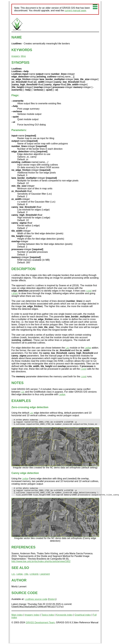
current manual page (75, 11)
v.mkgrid (34, 577)
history (52, 602)
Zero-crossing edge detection (30, 407)
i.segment (45, 577)
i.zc (67, 348)
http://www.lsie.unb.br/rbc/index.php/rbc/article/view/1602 (41, 564)
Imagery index (32, 618)
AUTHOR (19, 583)
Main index (17, 618)
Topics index (48, 618)
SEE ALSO (20, 571)
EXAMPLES (21, 401)
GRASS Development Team (40, 626)
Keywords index (64, 618)
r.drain (15, 293)
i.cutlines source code (36, 602)
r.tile (26, 577)
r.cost (89, 291)
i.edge (88, 348)
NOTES (18, 383)
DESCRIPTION (23, 269)
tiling (23, 56)
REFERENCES (23, 550)
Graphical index (83, 618)
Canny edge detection (25, 474)
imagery (16, 56)
